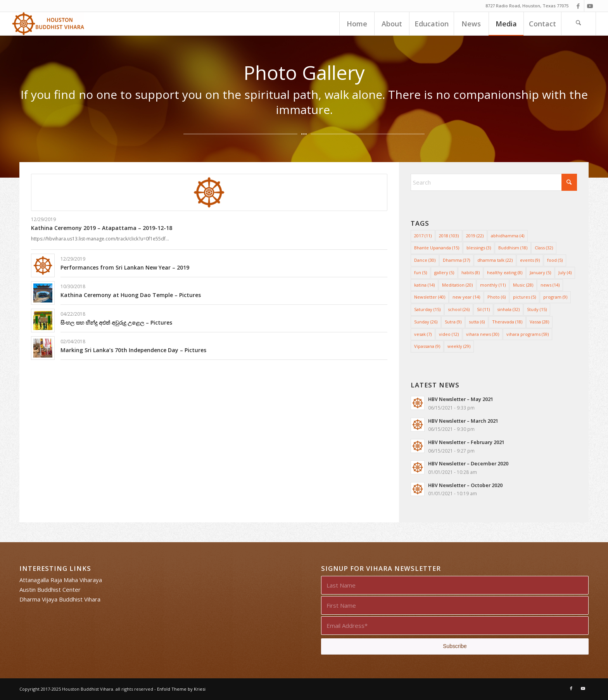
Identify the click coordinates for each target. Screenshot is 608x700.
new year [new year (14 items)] (466, 297)
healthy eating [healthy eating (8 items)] (505, 272)
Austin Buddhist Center (50, 589)
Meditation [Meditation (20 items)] (457, 285)
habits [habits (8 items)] (471, 272)
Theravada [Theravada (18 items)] (507, 322)
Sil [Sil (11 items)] (483, 309)
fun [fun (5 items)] (421, 272)
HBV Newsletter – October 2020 (465, 485)
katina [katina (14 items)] (424, 285)
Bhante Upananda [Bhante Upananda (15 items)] (437, 248)
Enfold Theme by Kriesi (181, 689)
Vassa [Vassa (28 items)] (539, 322)
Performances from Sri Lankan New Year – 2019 (125, 267)
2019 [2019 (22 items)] (475, 236)
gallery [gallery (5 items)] (444, 272)
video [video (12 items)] (449, 334)
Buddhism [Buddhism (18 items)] (513, 248)
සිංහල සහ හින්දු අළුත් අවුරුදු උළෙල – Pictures (116, 322)
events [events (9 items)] (530, 260)
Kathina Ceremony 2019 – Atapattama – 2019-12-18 (102, 228)
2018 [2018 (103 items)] (449, 236)
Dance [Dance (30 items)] (425, 260)
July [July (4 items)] (565, 272)
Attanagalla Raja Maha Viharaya (61, 580)
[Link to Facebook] (578, 6)
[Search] (579, 24)
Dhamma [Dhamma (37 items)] (456, 260)
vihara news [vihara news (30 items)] (483, 334)
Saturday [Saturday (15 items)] (427, 309)
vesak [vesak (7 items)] (423, 334)
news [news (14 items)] (550, 285)
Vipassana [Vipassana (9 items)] (427, 346)
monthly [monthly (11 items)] (493, 285)
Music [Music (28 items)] (523, 285)
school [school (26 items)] (459, 309)
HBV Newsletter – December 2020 (468, 463)
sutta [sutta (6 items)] (477, 322)
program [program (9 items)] (555, 297)
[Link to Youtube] (590, 6)
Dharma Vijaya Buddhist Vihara (60, 599)
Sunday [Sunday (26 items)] (426, 322)
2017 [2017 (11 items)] (423, 236)
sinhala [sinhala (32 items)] (508, 309)
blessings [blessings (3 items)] (479, 248)
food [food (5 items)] (555, 260)
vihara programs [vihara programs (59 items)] (528, 334)
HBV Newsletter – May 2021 (461, 399)
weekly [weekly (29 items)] (459, 346)
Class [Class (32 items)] (544, 248)
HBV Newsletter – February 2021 (466, 442)
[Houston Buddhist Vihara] (48, 24)
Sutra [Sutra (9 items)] (453, 322)
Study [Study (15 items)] (537, 309)
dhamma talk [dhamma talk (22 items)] (495, 260)
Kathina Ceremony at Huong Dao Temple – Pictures (131, 295)
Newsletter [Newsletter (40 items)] (430, 297)
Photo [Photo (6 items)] (497, 297)
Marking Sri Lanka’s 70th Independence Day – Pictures (133, 350)
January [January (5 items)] (540, 272)
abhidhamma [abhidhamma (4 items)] (508, 236)
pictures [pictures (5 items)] (524, 297)
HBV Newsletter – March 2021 (463, 421)
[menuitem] (357, 24)
